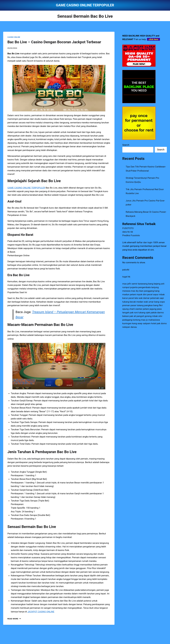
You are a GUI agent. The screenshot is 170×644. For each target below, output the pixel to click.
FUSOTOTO (128, 228)
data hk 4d (128, 232)
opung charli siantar (132, 309)
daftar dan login (145, 242)
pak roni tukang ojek (140, 313)
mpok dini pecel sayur (148, 294)
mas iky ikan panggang (142, 291)
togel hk (126, 277)
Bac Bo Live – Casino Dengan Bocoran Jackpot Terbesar (54, 42)
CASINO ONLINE (14, 37)
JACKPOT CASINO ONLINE (41, 612)
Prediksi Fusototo (131, 235)
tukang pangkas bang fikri (150, 305)
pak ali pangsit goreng (141, 316)
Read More (14, 619)
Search (126, 145)
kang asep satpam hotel (144, 323)
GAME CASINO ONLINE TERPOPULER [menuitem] (26, 188)
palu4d (126, 270)
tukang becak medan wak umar (138, 302)
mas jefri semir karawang (135, 284)
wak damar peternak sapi (151, 298)
